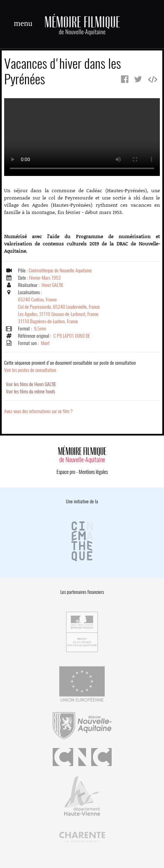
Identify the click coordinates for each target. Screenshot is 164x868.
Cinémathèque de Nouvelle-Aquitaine (60, 270)
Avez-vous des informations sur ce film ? (38, 411)
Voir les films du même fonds (31, 391)
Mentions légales (93, 472)
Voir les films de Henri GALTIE (31, 384)
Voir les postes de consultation (70, 366)
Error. (82, 137)
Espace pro (66, 472)
